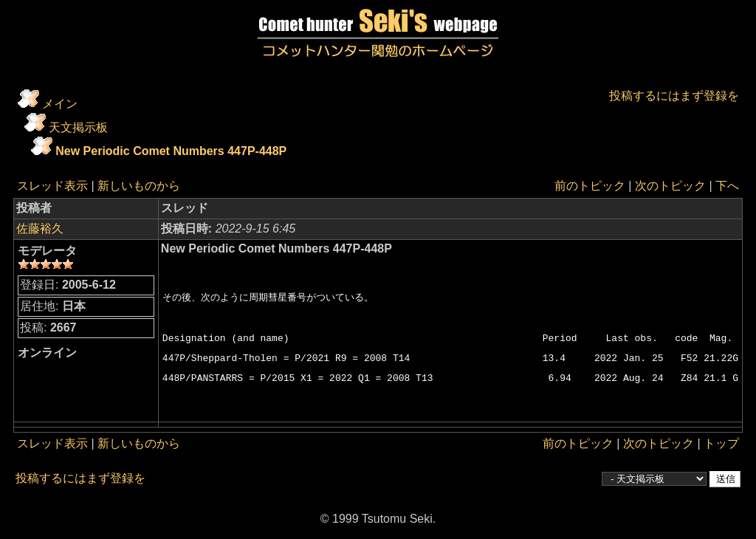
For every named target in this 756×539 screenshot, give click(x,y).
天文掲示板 (78, 127)
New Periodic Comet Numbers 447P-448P (171, 151)
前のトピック (590, 186)
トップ (721, 443)
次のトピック (670, 186)
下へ (727, 186)
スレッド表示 (52, 186)
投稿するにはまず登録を (674, 96)
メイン (60, 104)
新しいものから (139, 186)
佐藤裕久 (40, 229)
